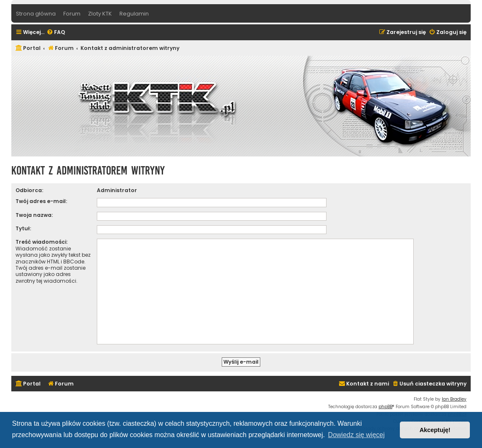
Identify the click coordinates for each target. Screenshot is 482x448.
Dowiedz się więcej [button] (356, 435)
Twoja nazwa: (34, 215)
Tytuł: (23, 228)
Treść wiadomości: (41, 242)
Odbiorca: (29, 190)
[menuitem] (56, 33)
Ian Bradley (454, 399)
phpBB (385, 407)
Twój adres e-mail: (41, 201)
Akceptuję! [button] (435, 430)
